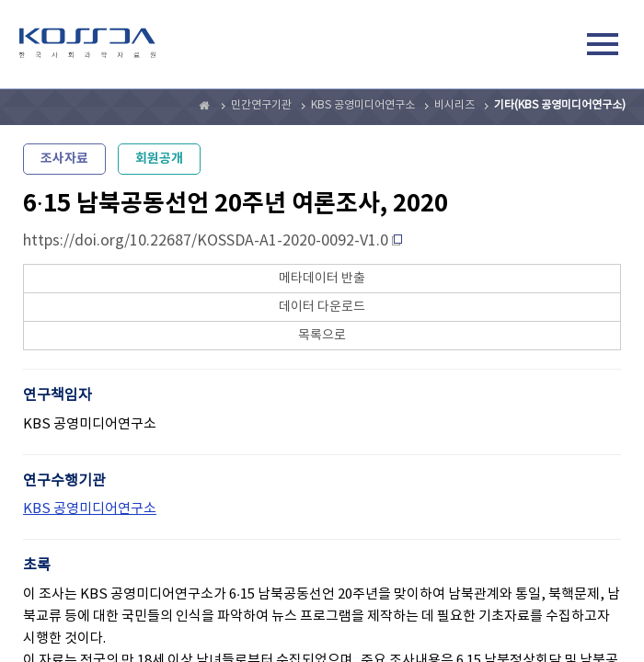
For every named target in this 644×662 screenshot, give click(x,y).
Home (205, 106)
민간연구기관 (261, 105)
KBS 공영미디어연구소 (363, 105)
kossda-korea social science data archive (87, 47)
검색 (560, 47)
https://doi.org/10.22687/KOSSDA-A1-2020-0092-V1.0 (206, 241)
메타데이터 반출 (322, 279)
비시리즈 (454, 105)
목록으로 (322, 336)
